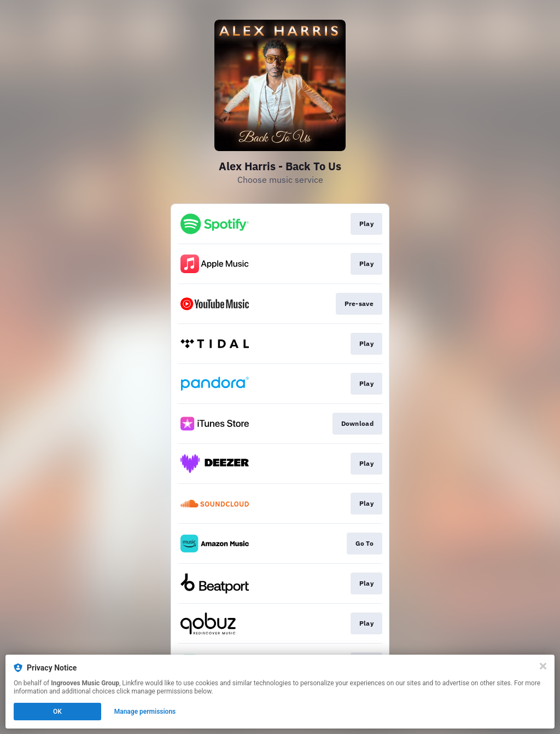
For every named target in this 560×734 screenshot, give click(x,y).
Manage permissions (145, 712)
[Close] (543, 666)
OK (57, 712)
